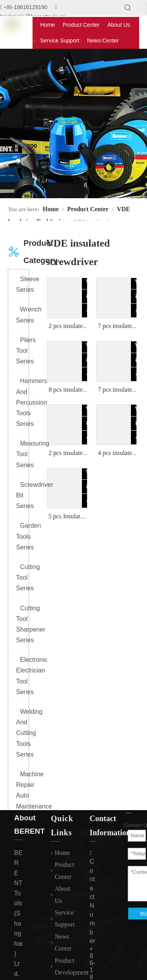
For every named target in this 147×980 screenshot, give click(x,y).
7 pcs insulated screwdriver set (117, 326)
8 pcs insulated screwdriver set (67, 390)
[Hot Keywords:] (128, 8)
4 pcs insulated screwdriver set (117, 453)
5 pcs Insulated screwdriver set (67, 517)
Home (63, 853)
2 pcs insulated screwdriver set (67, 326)
